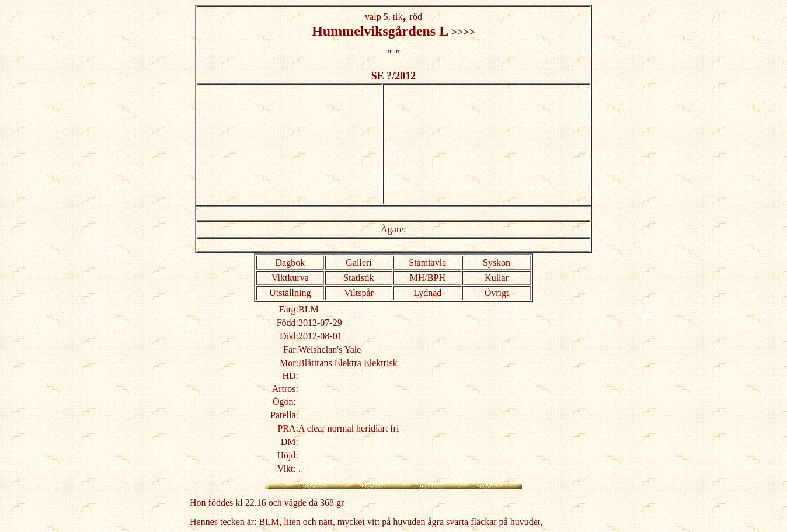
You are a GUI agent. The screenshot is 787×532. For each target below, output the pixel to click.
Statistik (358, 278)
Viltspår (359, 293)
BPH (436, 278)
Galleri (358, 262)
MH (417, 278)
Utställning (290, 293)
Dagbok (290, 262)
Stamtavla (427, 262)
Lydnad (427, 293)
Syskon (497, 262)
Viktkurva (290, 278)
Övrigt (497, 293)
